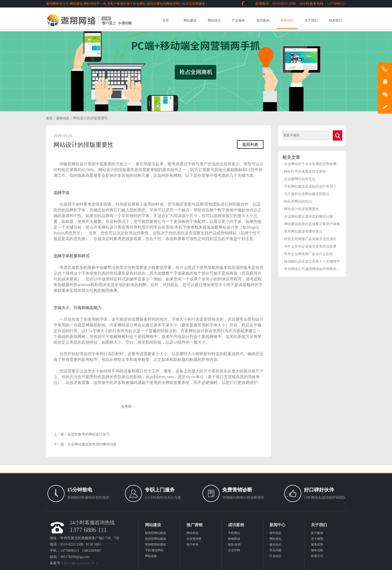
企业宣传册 (194, 539)
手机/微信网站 (154, 550)
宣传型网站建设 (155, 539)
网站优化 (214, 20)
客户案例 (317, 533)
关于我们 (311, 20)
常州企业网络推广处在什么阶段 (308, 254)
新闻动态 (287, 20)
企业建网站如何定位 (299, 179)
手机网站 (234, 533)
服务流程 (317, 550)
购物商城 (234, 539)
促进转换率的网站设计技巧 (88, 434)
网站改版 (151, 556)
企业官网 (234, 550)
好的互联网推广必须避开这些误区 (309, 239)
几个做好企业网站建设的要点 (306, 194)
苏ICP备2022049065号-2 (81, 563)
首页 (166, 20)
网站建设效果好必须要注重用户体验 (311, 224)
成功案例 (263, 20)
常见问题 (275, 550)
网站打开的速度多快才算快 (304, 171)
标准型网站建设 (155, 533)
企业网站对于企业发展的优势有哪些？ (312, 164)
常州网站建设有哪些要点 (302, 231)
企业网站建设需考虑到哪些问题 (92, 444)
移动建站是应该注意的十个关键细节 (311, 261)
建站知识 (275, 544)
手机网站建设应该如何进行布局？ (309, 186)
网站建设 (190, 20)
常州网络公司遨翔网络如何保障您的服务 (312, 269)
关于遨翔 (317, 539)
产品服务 (238, 20)
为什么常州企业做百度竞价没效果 (309, 246)
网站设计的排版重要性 (301, 209)
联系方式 (317, 556)
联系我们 (335, 20)
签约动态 (275, 533)
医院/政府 (234, 544)
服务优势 (317, 544)
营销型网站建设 (155, 544)
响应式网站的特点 (297, 201)
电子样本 (192, 544)
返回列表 (250, 144)
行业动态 (275, 556)
